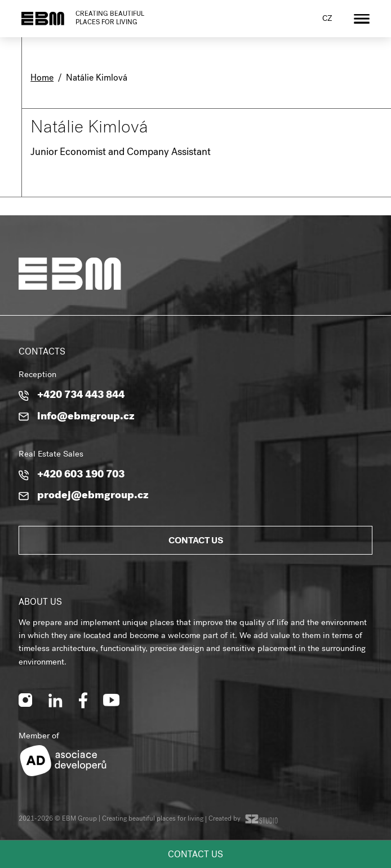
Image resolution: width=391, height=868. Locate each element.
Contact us (195, 856)
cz (327, 19)
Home (42, 79)
